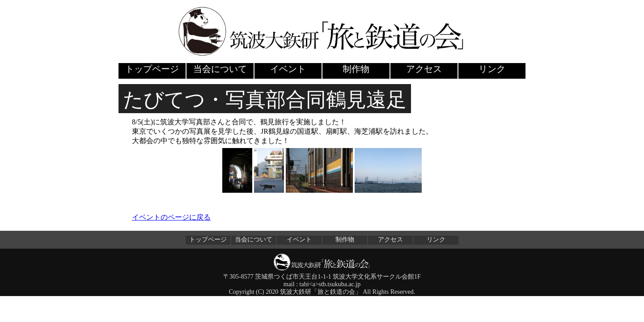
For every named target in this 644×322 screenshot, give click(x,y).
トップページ (152, 69)
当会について (220, 69)
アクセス (424, 69)
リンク (492, 69)
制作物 (356, 69)
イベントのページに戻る (171, 217)
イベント (288, 69)
